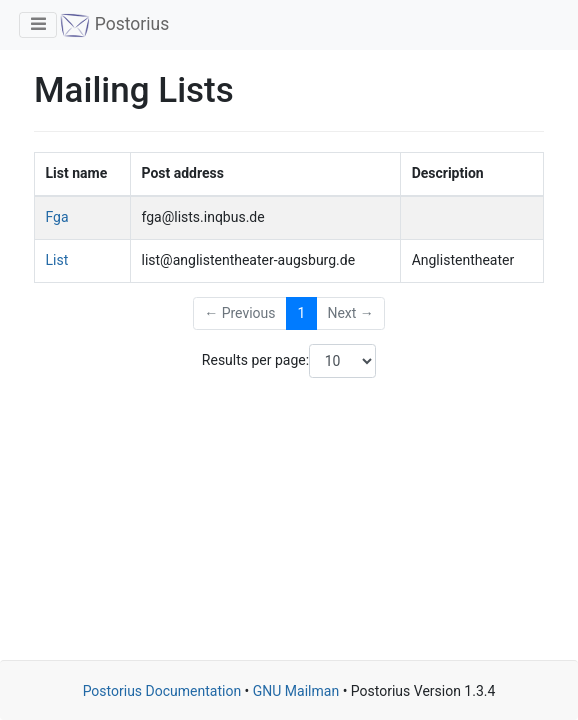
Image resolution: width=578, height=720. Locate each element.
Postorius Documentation (162, 691)
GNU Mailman (296, 691)
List (57, 260)
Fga (57, 217)
